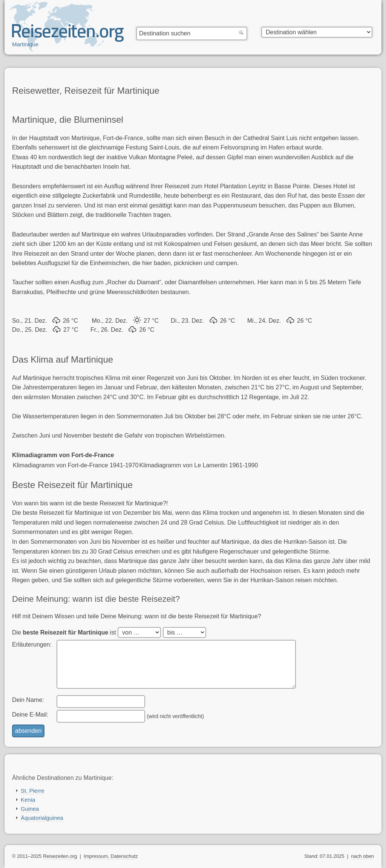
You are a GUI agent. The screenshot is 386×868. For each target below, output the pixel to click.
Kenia (28, 800)
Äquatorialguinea (42, 818)
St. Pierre (33, 791)
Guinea (30, 809)
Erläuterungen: (32, 645)
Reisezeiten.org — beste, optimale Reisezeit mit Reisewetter (68, 34)
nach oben (362, 856)
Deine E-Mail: (30, 715)
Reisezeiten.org (60, 856)
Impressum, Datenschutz (111, 856)
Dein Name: (28, 700)
